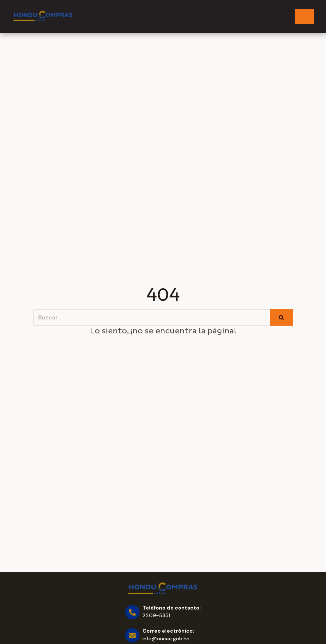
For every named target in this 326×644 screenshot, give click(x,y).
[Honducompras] (43, 16)
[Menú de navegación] (305, 17)
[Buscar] (151, 317)
